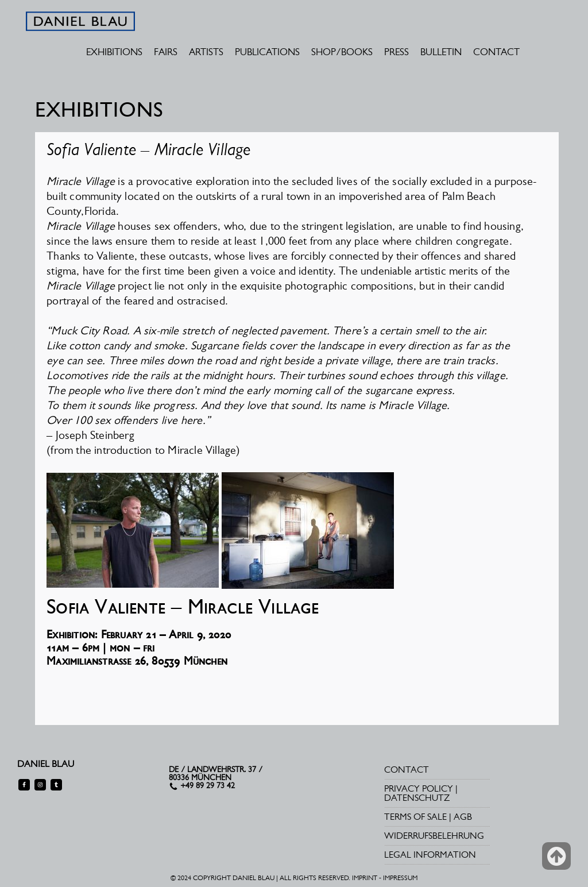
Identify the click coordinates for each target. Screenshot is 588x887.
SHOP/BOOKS (342, 52)
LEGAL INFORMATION (430, 855)
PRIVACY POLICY (419, 788)
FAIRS (166, 52)
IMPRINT (365, 878)
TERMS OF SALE (415, 817)
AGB (463, 817)
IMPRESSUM (400, 878)
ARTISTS (206, 52)
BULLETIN (441, 52)
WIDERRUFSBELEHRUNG (434, 836)
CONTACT (496, 52)
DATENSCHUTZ (417, 798)
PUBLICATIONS (267, 52)
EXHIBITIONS (114, 52)
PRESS (396, 52)
